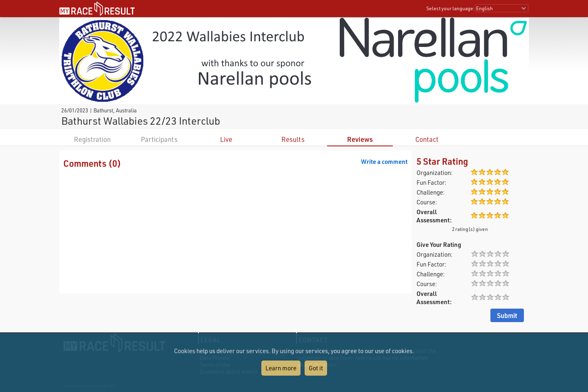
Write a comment (384, 161)
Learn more (281, 368)
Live (226, 139)
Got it (316, 368)
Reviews (360, 139)
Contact (427, 139)
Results (293, 139)
